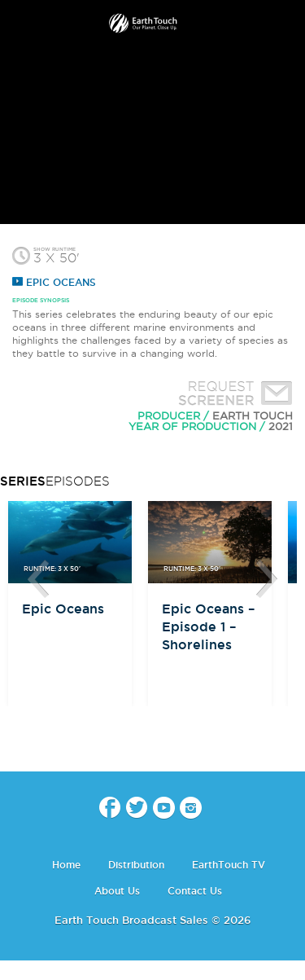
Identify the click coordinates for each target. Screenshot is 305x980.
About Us (117, 891)
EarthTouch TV (229, 865)
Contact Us (195, 891)
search (287, 25)
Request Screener (232, 395)
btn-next (267, 579)
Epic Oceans (54, 282)
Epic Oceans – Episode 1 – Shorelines (208, 626)
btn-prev (38, 579)
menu (19, 24)
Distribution (136, 865)
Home (66, 865)
